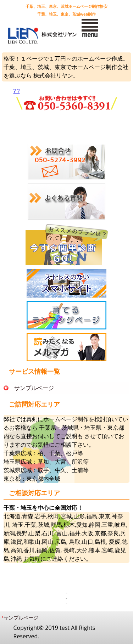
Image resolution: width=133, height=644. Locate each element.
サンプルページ (34, 388)
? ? (67, 100)
